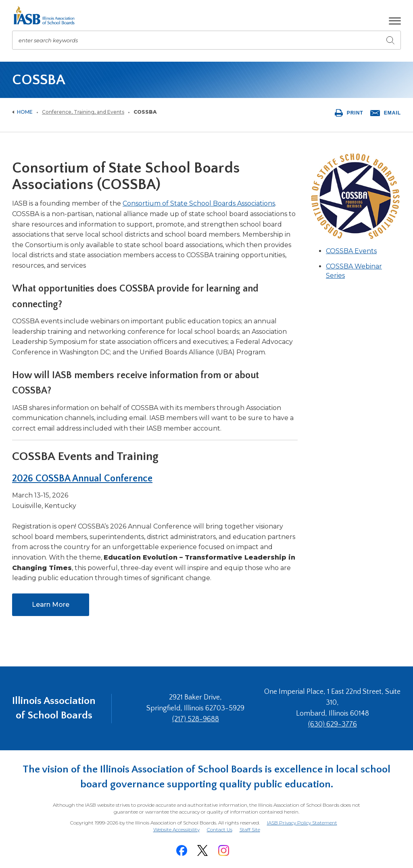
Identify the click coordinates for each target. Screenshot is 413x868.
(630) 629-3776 (333, 724)
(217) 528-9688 (196, 719)
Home (25, 112)
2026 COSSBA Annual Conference (82, 479)
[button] (395, 21)
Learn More (60, 608)
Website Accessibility (176, 829)
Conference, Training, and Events (83, 112)
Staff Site (250, 830)
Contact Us (220, 829)
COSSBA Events (351, 251)
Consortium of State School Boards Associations (199, 203)
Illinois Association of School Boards (54, 708)
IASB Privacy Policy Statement (302, 823)
